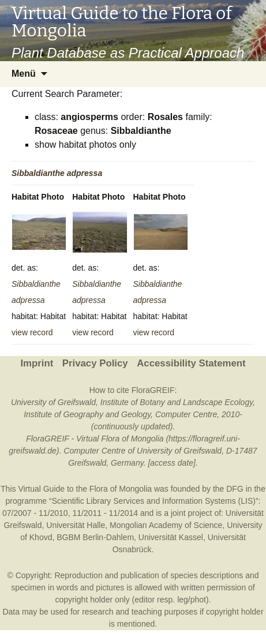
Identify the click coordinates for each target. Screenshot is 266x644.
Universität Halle (76, 525)
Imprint (37, 363)
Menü (24, 74)
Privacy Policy (95, 363)
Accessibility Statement (191, 363)
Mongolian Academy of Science (166, 525)
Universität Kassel (171, 537)
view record (32, 332)
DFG (235, 489)
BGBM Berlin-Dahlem (95, 537)
